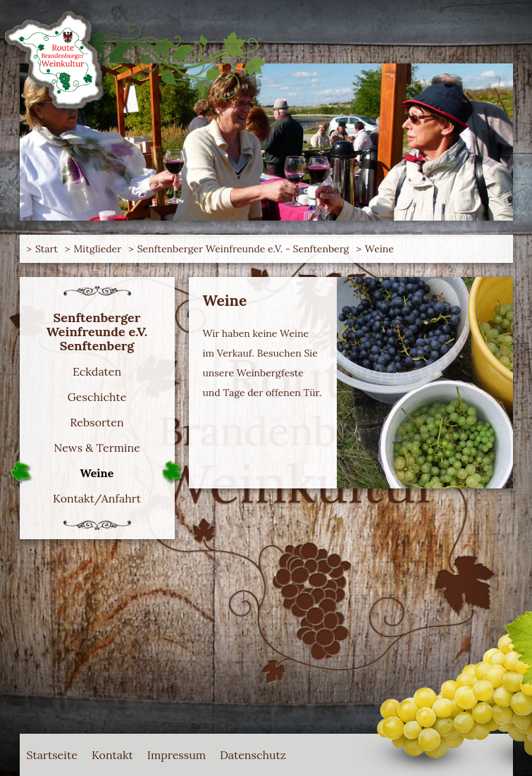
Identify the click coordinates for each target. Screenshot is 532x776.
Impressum (177, 755)
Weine (379, 249)
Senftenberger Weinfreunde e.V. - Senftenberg (243, 249)
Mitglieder (97, 249)
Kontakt (112, 755)
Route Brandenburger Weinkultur (66, 53)
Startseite (52, 755)
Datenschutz (253, 755)
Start (47, 249)
